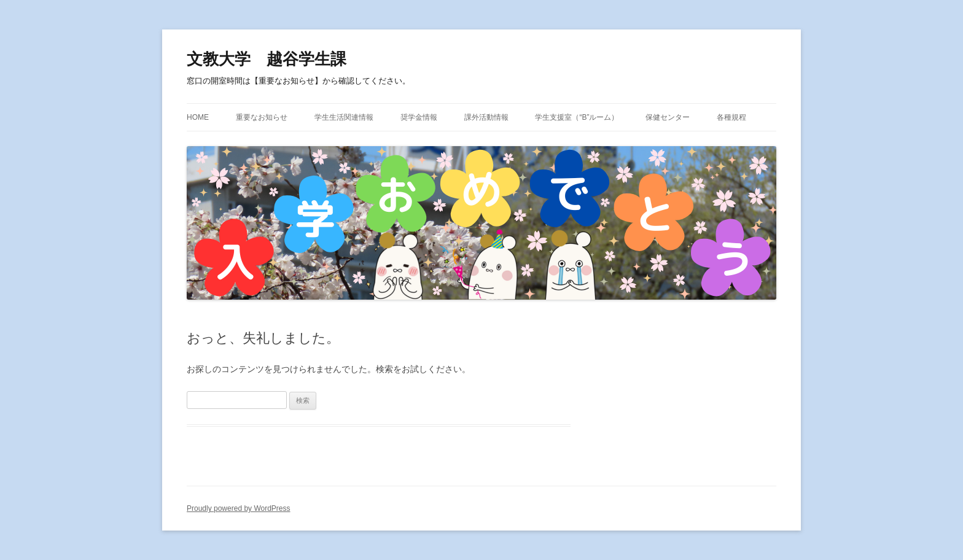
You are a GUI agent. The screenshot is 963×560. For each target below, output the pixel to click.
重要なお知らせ (262, 117)
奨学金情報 (419, 117)
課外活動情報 (486, 117)
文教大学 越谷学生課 (267, 59)
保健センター (668, 117)
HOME (198, 117)
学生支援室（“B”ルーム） (577, 117)
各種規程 (731, 117)
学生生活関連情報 (344, 117)
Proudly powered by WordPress (239, 508)
